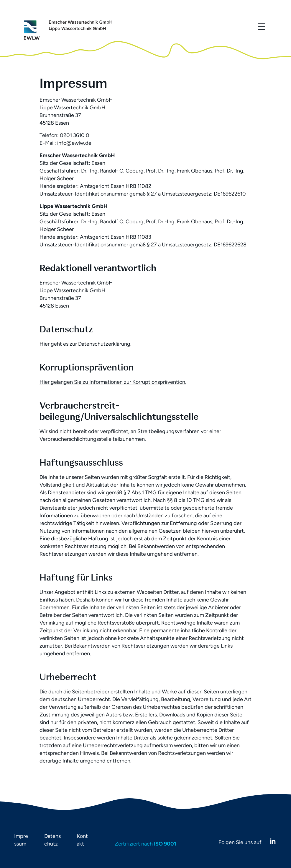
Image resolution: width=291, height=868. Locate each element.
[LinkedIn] (273, 841)
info (62, 143)
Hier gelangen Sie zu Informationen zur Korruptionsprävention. (113, 382)
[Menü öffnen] (262, 26)
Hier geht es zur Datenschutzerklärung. (86, 344)
